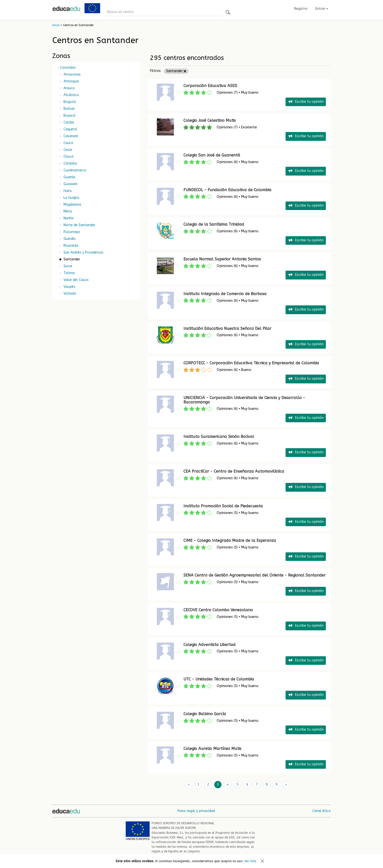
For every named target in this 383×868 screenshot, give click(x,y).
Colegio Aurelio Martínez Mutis (212, 749)
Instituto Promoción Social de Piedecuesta (223, 506)
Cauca (68, 143)
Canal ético (322, 811)
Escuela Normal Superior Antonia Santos (222, 259)
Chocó (68, 157)
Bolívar (69, 109)
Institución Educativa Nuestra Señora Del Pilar (227, 328)
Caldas (68, 122)
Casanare (70, 136)
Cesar (67, 150)
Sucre (67, 266)
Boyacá (69, 116)
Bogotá (69, 102)
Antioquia (71, 81)
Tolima (69, 273)
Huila (67, 191)
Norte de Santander (79, 225)
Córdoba (70, 163)
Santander (176, 71)
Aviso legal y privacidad (196, 811)
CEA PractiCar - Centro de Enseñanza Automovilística (234, 471)
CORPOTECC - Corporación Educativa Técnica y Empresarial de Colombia (251, 363)
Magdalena (72, 205)
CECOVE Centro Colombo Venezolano (218, 610)
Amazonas (72, 74)
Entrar (322, 9)
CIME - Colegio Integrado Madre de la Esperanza (230, 540)
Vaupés (69, 287)
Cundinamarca (74, 170)
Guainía (69, 177)
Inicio (56, 25)
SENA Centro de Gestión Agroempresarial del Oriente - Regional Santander (255, 575)
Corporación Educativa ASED (210, 86)
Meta (67, 211)
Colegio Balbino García (205, 714)
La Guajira (71, 198)
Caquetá (70, 129)
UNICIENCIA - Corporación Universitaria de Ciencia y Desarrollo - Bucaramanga (244, 400)
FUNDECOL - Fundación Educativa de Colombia (227, 190)
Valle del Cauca (75, 280)
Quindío (69, 239)
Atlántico (71, 95)
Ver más (250, 861)
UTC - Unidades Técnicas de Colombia (219, 679)
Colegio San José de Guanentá (212, 155)
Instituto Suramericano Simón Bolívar (219, 437)
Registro (301, 9)
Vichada (69, 294)
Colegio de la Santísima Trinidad (214, 224)
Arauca (69, 88)
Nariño (68, 218)
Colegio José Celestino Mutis (210, 120)
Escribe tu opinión (306, 102)
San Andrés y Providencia (83, 252)
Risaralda (70, 246)
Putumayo (71, 232)
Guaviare (70, 184)
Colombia (68, 68)
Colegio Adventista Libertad (209, 645)
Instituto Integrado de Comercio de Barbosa (225, 294)
